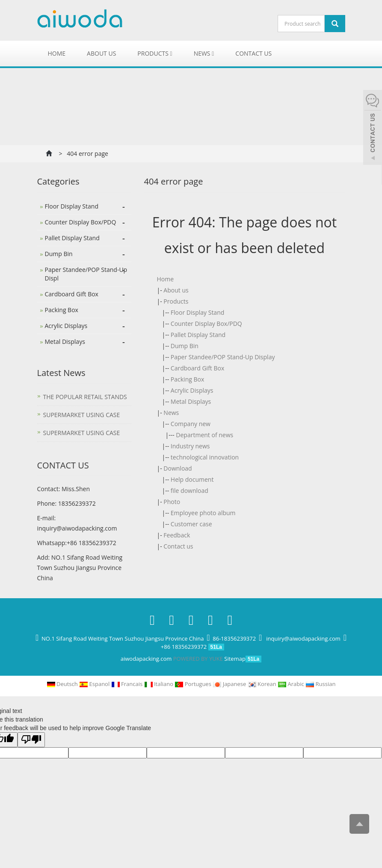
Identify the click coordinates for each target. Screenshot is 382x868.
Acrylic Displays (192, 390)
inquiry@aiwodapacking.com (77, 528)
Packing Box (187, 379)
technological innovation (205, 457)
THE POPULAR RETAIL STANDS (85, 397)
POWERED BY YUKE (199, 659)
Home (57, 53)
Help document (192, 479)
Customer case (191, 524)
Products (155, 53)
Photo (172, 502)
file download (190, 491)
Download (178, 468)
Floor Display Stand (197, 312)
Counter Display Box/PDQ (206, 324)
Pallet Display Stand (198, 335)
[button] (171, 53)
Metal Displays (191, 401)
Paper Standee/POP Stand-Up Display (223, 357)
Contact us (253, 53)
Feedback (177, 535)
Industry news (190, 446)
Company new (191, 424)
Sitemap (235, 659)
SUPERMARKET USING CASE (82, 415)
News (204, 53)
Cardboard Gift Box (197, 368)
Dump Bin (185, 346)
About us (101, 53)
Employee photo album (203, 513)
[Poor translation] (31, 740)
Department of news (204, 435)
